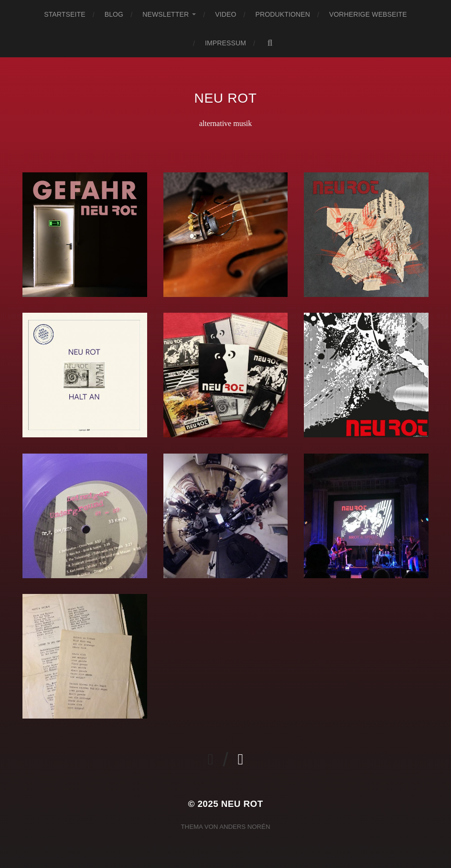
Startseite (64, 14)
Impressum (225, 43)
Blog (114, 14)
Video (225, 14)
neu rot (226, 98)
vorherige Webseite (368, 14)
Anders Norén (245, 827)
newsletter (166, 14)
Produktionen (283, 14)
